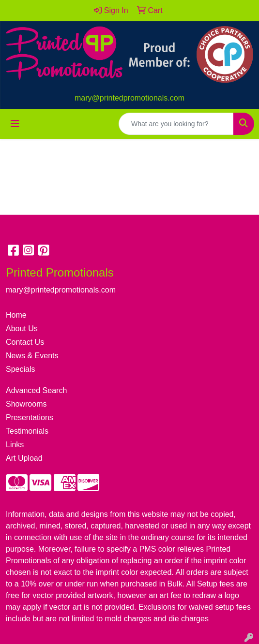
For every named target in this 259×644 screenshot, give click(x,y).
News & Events (32, 356)
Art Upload (24, 458)
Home (16, 315)
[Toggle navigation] (15, 124)
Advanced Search (36, 390)
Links (15, 445)
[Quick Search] (176, 124)
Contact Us (25, 342)
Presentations (30, 417)
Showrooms (26, 404)
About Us (22, 329)
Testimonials (27, 431)
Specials (20, 369)
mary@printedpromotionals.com (129, 98)
